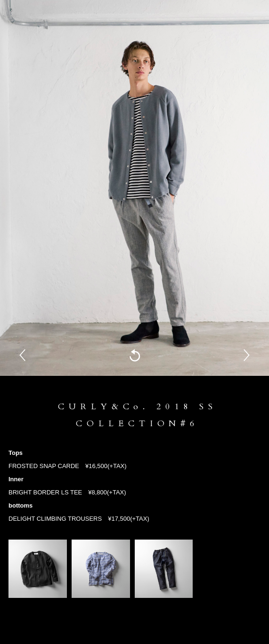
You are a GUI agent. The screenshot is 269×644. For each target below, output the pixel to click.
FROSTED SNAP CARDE (44, 466)
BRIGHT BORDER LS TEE (45, 492)
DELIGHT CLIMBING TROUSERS (55, 519)
